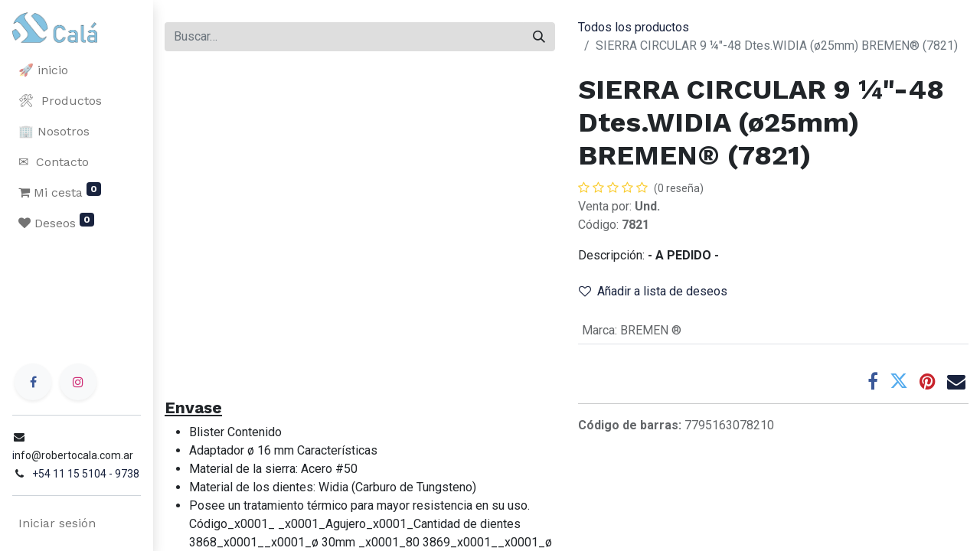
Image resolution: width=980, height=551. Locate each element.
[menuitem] (77, 70)
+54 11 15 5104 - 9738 (86, 474)
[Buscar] (539, 37)
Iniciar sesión (57, 523)
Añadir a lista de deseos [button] (653, 291)
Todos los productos (634, 27)
